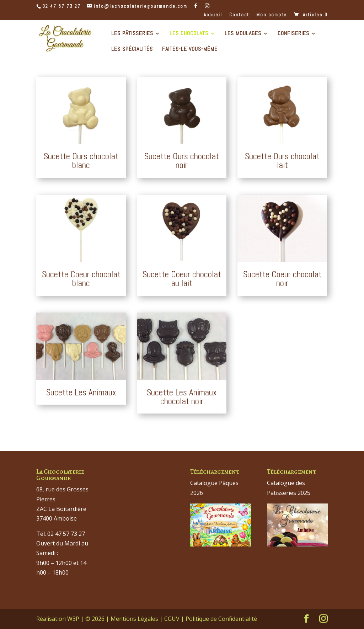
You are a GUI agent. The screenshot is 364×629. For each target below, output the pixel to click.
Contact (239, 15)
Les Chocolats (189, 34)
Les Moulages (243, 34)
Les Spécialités (132, 50)
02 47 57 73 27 (61, 6)
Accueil (213, 15)
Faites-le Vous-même (190, 50)
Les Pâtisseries (132, 34)
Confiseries (293, 34)
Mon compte (272, 15)
